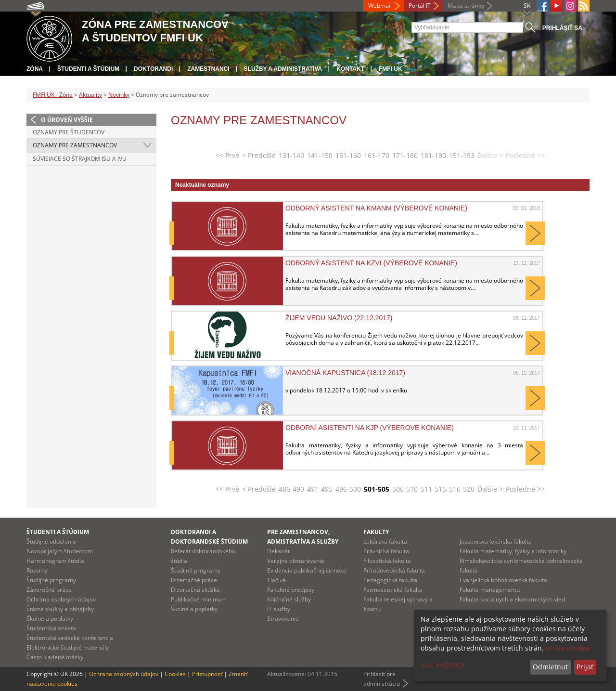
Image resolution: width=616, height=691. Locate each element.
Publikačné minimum (199, 599)
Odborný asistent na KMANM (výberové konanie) (376, 208)
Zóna (35, 69)
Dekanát (278, 551)
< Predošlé (259, 155)
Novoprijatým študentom (60, 551)
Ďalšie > (490, 489)
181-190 (433, 155)
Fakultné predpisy (291, 590)
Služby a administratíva (283, 69)
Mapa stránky (466, 6)
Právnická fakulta (386, 551)
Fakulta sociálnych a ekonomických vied (512, 599)
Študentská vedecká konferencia (70, 638)
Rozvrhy (37, 570)
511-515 (433, 489)
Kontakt (350, 69)
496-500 (348, 489)
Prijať (585, 667)
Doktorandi (153, 69)
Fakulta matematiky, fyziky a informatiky (513, 551)
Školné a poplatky (50, 619)
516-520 (462, 489)
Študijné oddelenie (51, 541)
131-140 (291, 155)
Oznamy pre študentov (69, 132)
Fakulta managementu (490, 590)
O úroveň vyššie (67, 120)
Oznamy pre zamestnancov (75, 145)
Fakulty (376, 532)
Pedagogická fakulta (390, 580)
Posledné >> (525, 489)
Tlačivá (276, 580)
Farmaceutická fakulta (393, 590)
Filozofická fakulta (387, 561)
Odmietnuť (550, 667)
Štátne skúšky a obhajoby (60, 609)
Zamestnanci (208, 69)
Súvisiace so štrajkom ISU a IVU (80, 159)
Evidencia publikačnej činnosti (307, 570)
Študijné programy (51, 580)
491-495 (320, 489)
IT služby (279, 609)
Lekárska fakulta (385, 541)
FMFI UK (391, 69)
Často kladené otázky (55, 657)
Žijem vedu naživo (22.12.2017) (339, 318)
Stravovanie (283, 619)
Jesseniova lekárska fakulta (496, 541)
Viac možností (443, 665)
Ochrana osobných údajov (61, 599)
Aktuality (90, 95)
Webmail (380, 6)
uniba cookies (568, 648)
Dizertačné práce (194, 580)
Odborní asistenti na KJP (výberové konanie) (370, 428)
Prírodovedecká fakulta (394, 570)
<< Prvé (227, 155)
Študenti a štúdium (88, 69)
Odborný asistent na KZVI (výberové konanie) (371, 263)
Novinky (119, 95)
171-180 (405, 155)
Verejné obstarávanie (296, 561)
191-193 (462, 155)
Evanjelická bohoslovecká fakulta (503, 580)
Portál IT (420, 6)
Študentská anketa (51, 628)
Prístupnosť (207, 674)
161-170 (377, 155)
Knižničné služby (289, 599)
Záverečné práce (49, 590)
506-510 (405, 489)
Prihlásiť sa (562, 28)
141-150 (320, 155)
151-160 (348, 155)
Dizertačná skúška (195, 590)
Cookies (175, 674)
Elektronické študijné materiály (68, 647)
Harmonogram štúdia (55, 561)
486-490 (291, 489)
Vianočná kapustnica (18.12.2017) (345, 373)
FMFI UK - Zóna (53, 95)
